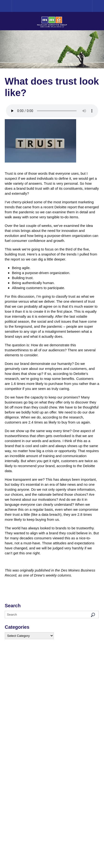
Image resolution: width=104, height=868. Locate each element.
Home (12, 6)
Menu (98, 6)
